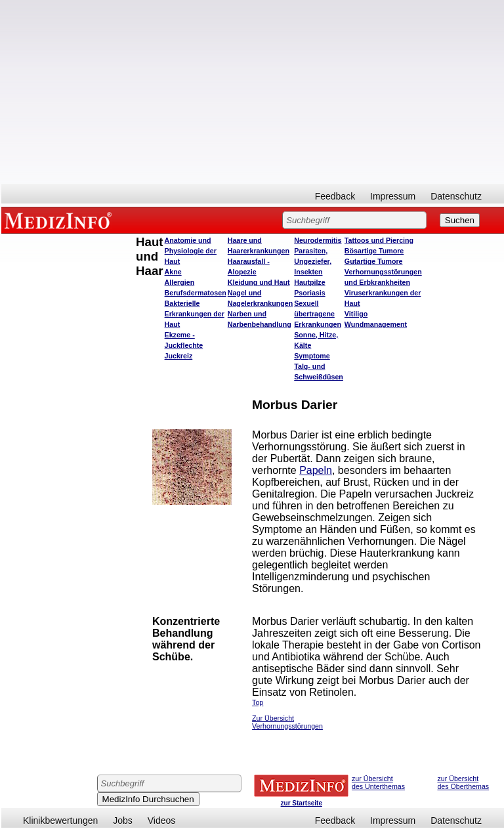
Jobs (123, 820)
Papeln (316, 470)
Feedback (335, 196)
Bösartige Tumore (374, 251)
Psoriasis (309, 293)
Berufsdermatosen (196, 293)
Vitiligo (356, 314)
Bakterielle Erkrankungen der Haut (195, 314)
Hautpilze (309, 282)
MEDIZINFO (60, 220)
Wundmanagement (376, 324)
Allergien (180, 282)
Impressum (393, 196)
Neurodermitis (318, 240)
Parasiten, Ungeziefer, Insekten (313, 261)
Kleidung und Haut (259, 282)
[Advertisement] (253, 92)
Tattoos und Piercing (379, 240)
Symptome (312, 356)
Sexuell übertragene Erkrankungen (318, 314)
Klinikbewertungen (60, 820)
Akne (173, 272)
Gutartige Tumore (374, 261)
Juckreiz (179, 356)
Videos (162, 820)
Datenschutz (456, 196)
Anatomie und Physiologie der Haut (191, 251)
